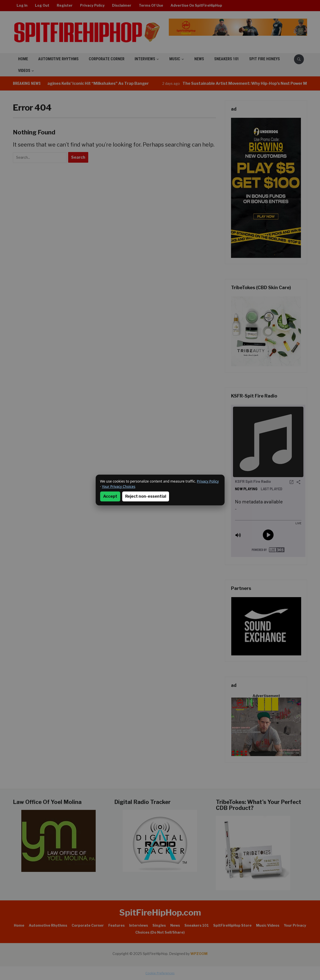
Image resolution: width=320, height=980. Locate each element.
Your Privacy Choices (119, 486)
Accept (110, 496)
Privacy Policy (208, 481)
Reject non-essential (146, 496)
